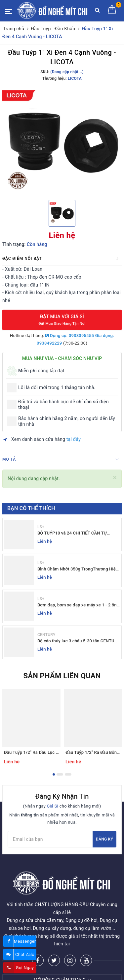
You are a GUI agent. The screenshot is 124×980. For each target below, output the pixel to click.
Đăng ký (104, 839)
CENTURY (46, 635)
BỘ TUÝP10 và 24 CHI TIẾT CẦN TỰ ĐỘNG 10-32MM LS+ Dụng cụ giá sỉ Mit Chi (76, 533)
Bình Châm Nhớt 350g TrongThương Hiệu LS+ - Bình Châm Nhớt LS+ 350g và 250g (78, 569)
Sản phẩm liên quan (62, 676)
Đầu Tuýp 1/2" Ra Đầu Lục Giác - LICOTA (43, 752)
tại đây (74, 439)
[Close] (115, 478)
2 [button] (60, 774)
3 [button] (68, 774)
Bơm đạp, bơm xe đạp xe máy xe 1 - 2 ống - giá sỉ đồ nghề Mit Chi (78, 605)
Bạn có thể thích (31, 508)
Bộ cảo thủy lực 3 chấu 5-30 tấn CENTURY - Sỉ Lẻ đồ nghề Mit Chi (79, 641)
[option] (62, 143)
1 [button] (54, 774)
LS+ (41, 527)
